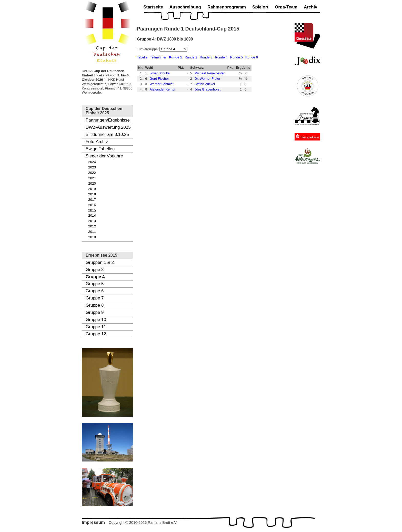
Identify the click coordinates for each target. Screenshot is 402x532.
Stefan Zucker (205, 84)
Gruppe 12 (96, 334)
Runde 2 (191, 57)
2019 (92, 189)
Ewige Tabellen (100, 149)
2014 (92, 215)
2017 (92, 200)
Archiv (311, 7)
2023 (92, 167)
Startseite (153, 7)
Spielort (260, 7)
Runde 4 (221, 57)
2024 (92, 162)
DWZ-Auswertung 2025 (108, 127)
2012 (92, 226)
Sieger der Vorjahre (104, 156)
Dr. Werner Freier (207, 79)
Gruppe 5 (95, 284)
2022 (92, 173)
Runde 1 (175, 57)
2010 (92, 237)
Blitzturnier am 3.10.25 (107, 134)
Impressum (93, 522)
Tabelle (142, 57)
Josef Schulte (160, 73)
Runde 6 (252, 57)
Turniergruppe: (148, 49)
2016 (92, 205)
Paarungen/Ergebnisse (108, 120)
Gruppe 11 (96, 327)
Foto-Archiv (97, 142)
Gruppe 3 (95, 270)
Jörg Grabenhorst (208, 89)
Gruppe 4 (95, 277)
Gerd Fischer (159, 79)
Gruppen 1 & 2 (100, 262)
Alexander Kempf (163, 89)
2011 (92, 232)
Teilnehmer (158, 57)
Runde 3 (206, 57)
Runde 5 (237, 57)
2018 (92, 194)
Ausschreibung (185, 7)
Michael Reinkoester (210, 73)
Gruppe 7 (95, 298)
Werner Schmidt (162, 84)
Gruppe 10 (96, 320)
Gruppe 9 (95, 312)
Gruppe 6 (95, 291)
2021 (92, 178)
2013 (92, 221)
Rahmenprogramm (227, 7)
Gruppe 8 (95, 305)
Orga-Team (286, 7)
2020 (92, 183)
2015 (92, 210)
